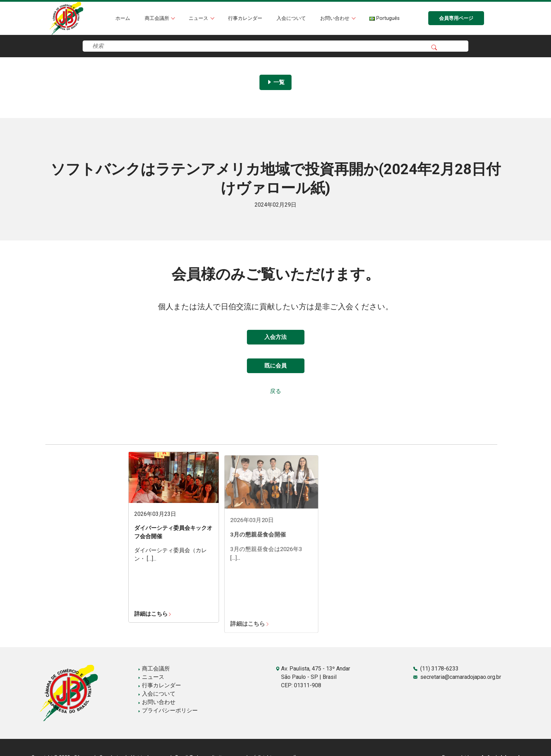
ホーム (123, 18)
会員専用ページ (456, 18)
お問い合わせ (335, 18)
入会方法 (275, 337)
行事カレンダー (245, 18)
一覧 (275, 82)
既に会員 (275, 366)
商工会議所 (158, 18)
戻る (275, 391)
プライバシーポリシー (168, 710)
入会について (291, 18)
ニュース (199, 18)
